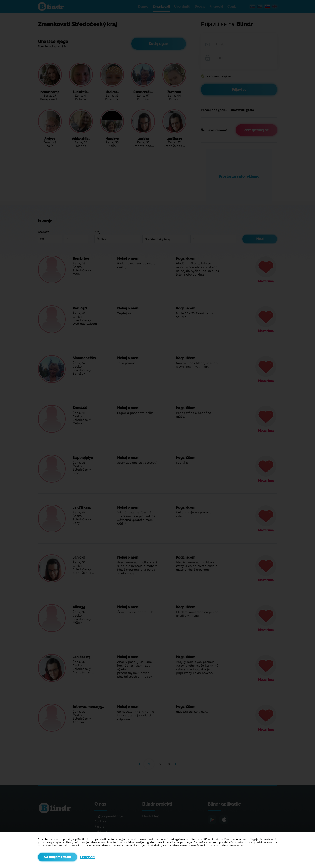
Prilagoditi (88, 857)
